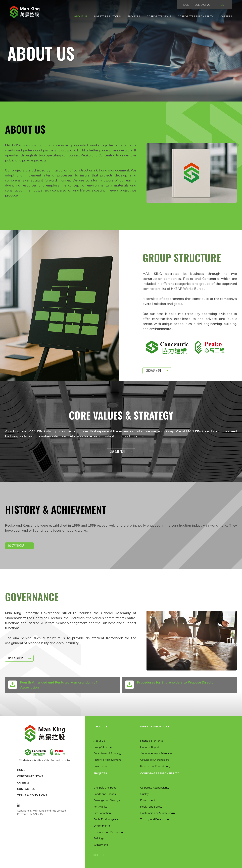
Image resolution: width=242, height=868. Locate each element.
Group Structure (103, 747)
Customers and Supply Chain (158, 813)
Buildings (99, 838)
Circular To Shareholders (155, 760)
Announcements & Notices (156, 753)
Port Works (100, 807)
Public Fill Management (107, 819)
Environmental (102, 826)
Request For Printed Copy (155, 766)
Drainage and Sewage (107, 800)
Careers (226, 16)
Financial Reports (150, 747)
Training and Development (156, 819)
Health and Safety (151, 807)
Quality (144, 794)
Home (185, 5)
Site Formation (102, 813)
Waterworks (101, 845)
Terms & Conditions (32, 795)
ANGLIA (38, 814)
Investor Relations (107, 16)
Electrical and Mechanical (108, 832)
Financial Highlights (152, 741)
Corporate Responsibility (196, 16)
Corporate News (159, 16)
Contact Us (202, 5)
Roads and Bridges (105, 794)
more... (97, 855)
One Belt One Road (105, 788)
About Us (81, 16)
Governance (101, 766)
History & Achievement (107, 760)
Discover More (154, 370)
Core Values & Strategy (107, 753)
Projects (134, 16)
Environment (148, 800)
